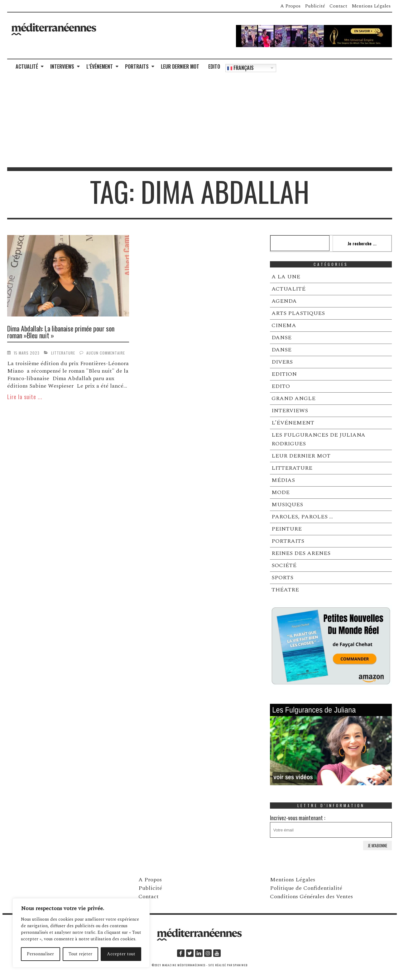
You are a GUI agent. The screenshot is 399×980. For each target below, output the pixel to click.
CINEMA (284, 325)
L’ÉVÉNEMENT (100, 66)
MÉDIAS (283, 480)
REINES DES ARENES (301, 553)
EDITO (214, 66)
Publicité (315, 6)
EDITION (284, 374)
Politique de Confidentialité (306, 888)
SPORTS (282, 578)
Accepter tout (121, 954)
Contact (338, 6)
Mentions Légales (371, 6)
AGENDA (284, 301)
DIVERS (282, 362)
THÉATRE (285, 590)
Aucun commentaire (106, 353)
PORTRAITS (137, 66)
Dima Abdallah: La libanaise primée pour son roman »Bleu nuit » (61, 332)
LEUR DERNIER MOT (180, 66)
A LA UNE (286, 277)
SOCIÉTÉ (284, 565)
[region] (81, 933)
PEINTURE (287, 529)
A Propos (290, 6)
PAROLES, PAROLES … (302, 517)
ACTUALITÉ (27, 66)
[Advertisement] (199, 120)
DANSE (281, 338)
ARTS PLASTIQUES (298, 313)
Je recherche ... (362, 243)
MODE (281, 492)
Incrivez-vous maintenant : (331, 826)
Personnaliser (40, 954)
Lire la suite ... (25, 397)
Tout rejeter (80, 954)
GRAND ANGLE (293, 398)
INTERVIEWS (62, 66)
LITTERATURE (63, 353)
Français (240, 68)
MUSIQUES (287, 505)
